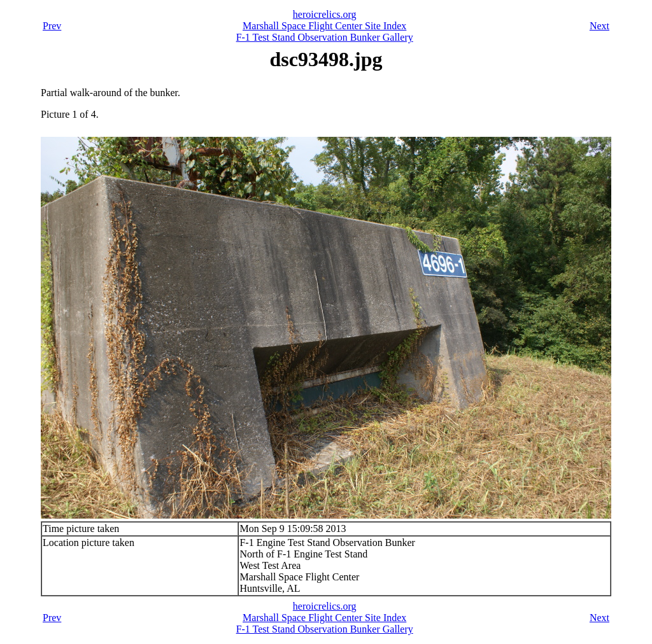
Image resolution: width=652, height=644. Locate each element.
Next (599, 26)
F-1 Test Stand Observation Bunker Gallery (325, 37)
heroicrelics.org (325, 14)
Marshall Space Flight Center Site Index (324, 26)
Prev (52, 26)
